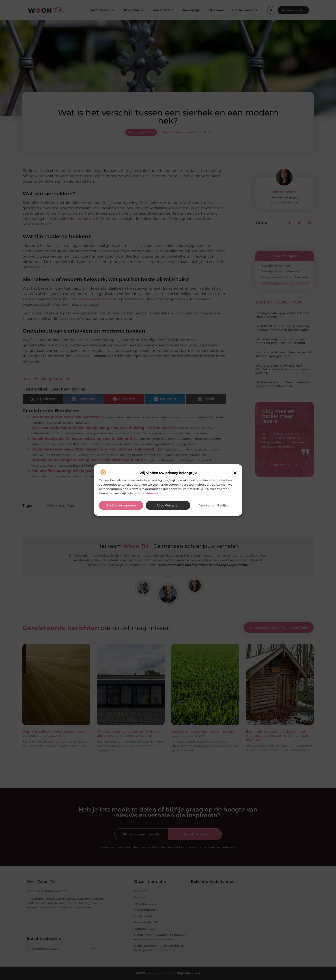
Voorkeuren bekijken (215, 505)
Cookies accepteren (121, 505)
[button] (235, 473)
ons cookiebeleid (146, 493)
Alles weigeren (168, 505)
